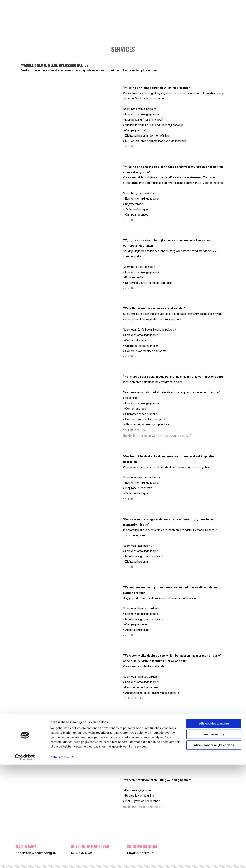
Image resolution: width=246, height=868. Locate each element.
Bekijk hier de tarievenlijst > (143, 807)
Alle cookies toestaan (214, 827)
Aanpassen (214, 838)
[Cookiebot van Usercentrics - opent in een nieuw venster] (25, 861)
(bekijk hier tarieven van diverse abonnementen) (157, 436)
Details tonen (59, 860)
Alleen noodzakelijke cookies (214, 849)
